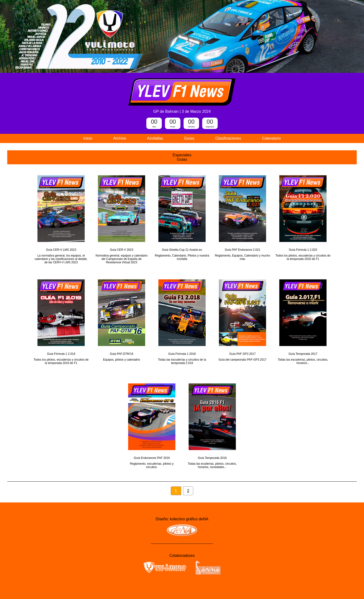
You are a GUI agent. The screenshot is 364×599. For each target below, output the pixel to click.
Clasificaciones (228, 138)
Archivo (120, 138)
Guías (189, 138)
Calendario (271, 138)
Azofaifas (155, 138)
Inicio (88, 138)
